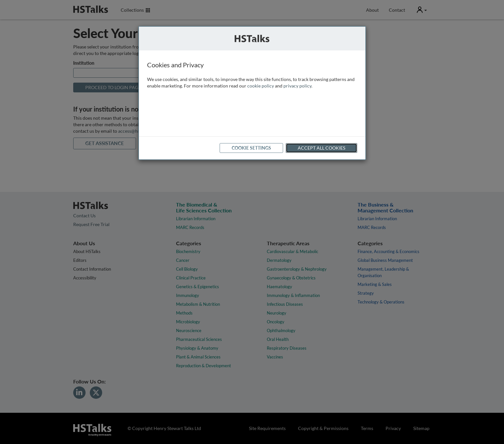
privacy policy (297, 86)
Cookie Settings (251, 148)
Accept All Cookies (321, 148)
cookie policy (261, 86)
